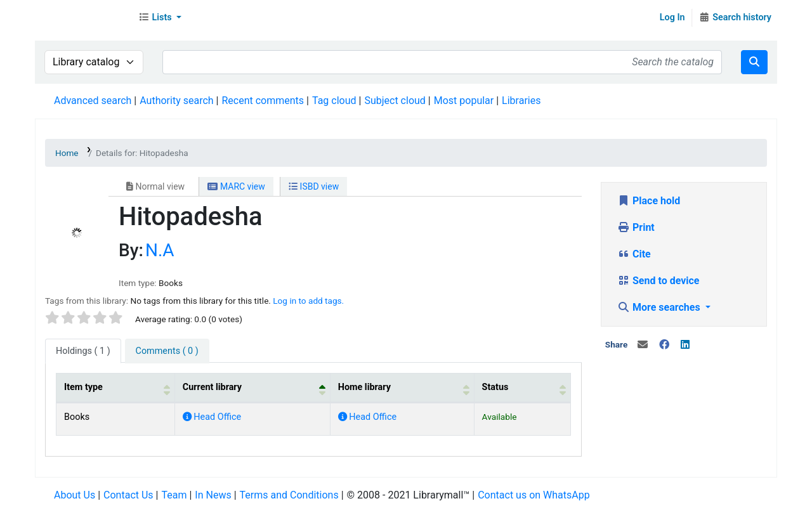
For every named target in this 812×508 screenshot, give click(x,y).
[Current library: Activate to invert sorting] (252, 388)
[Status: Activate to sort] (522, 388)
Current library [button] (212, 387)
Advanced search (93, 101)
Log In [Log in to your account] (672, 17)
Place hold (649, 201)
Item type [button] (83, 387)
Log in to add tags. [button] (308, 301)
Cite (634, 254)
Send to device (658, 281)
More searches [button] (660, 307)
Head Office (212, 417)
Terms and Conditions (289, 495)
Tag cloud (334, 101)
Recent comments (263, 101)
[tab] (167, 351)
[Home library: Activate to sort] (402, 388)
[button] (160, 18)
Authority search (176, 101)
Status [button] (495, 387)
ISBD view (314, 186)
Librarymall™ (83, 18)
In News (213, 495)
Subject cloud (395, 101)
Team (174, 495)
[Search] (754, 62)
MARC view (236, 186)
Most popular (464, 101)
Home (67, 153)
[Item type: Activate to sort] (116, 388)
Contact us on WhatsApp (534, 495)
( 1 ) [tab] (83, 351)
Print (636, 227)
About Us (75, 495)
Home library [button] (364, 387)
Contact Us (128, 495)
